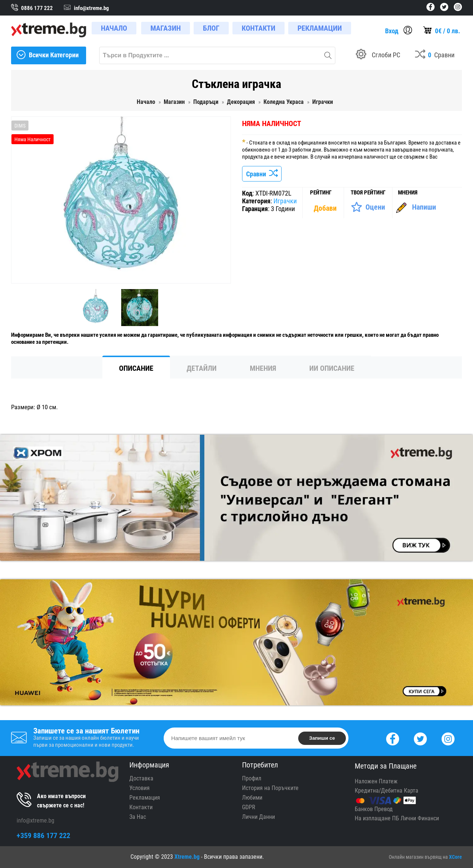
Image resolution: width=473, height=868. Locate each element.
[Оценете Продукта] (368, 207)
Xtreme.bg (187, 857)
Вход (392, 31)
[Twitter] (420, 738)
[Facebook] (393, 738)
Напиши (424, 207)
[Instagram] (448, 738)
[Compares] (435, 55)
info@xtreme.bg (35, 820)
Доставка (141, 778)
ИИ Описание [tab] (332, 368)
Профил (252, 778)
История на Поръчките (270, 788)
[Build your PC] (378, 55)
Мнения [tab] (263, 368)
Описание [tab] (136, 368)
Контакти (141, 807)
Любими (252, 798)
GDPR (249, 807)
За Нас (138, 817)
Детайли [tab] (202, 368)
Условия (139, 788)
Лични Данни (258, 817)
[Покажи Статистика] (326, 208)
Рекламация (145, 798)
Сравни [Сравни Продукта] (262, 174)
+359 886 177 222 (43, 835)
